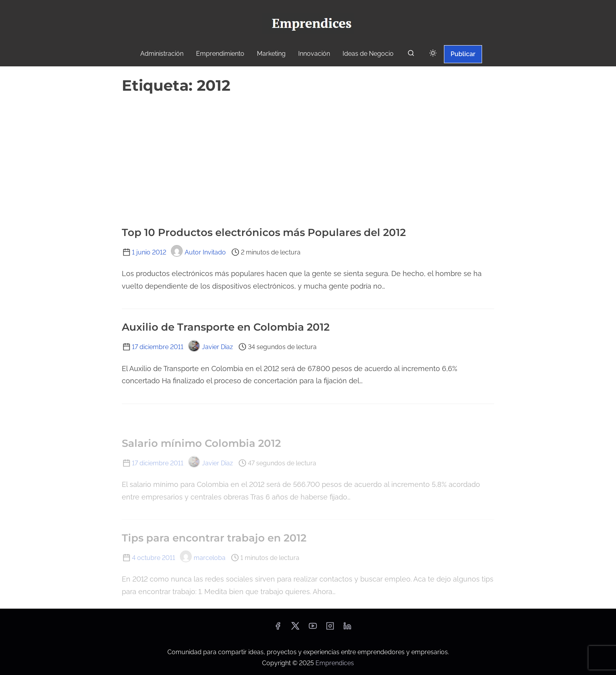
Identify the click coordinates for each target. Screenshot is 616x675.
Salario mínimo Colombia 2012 (201, 443)
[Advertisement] (308, 156)
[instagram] (330, 628)
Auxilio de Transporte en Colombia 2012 (226, 327)
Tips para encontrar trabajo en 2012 (214, 538)
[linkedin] (347, 628)
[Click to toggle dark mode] (433, 54)
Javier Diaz (211, 347)
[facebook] (278, 628)
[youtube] (313, 628)
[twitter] (295, 628)
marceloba (203, 558)
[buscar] (411, 55)
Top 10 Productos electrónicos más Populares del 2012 (264, 232)
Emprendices (335, 663)
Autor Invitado (198, 252)
